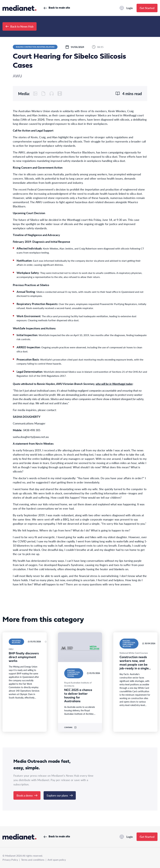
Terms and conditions (33, 860)
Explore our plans (60, 795)
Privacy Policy (10, 860)
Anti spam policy (57, 860)
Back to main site (57, 8)
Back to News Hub (20, 26)
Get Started (147, 8)
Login (126, 8)
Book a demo (27, 795)
